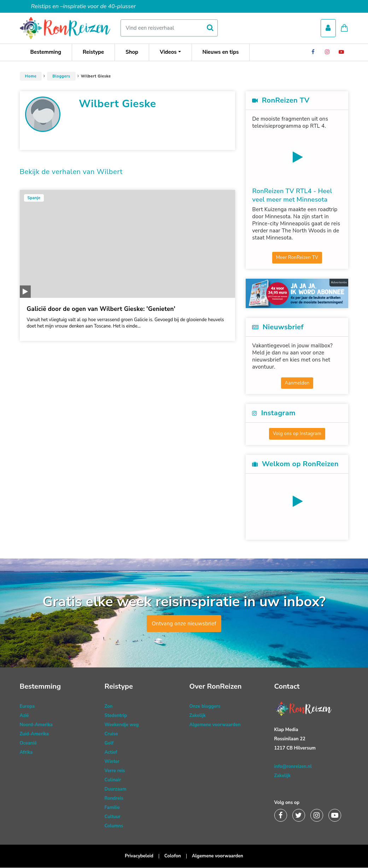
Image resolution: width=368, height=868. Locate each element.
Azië (24, 716)
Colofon (173, 856)
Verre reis (115, 771)
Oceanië (28, 743)
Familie (112, 808)
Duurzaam (116, 789)
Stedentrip (116, 716)
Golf (109, 743)
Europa (27, 707)
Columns (114, 826)
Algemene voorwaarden (215, 725)
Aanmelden (297, 383)
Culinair (113, 780)
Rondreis (114, 799)
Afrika (26, 753)
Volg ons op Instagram (297, 434)
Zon (109, 707)
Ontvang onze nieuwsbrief (184, 624)
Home (31, 77)
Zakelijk (198, 716)
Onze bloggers (205, 707)
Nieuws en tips (221, 52)
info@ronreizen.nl (293, 767)
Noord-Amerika (36, 725)
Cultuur (113, 817)
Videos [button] (168, 52)
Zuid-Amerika (34, 734)
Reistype (93, 52)
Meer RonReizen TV (297, 258)
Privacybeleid (139, 856)
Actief (111, 753)
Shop (132, 52)
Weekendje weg (122, 725)
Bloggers (61, 77)
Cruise (111, 734)
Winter (112, 762)
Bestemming (46, 52)
